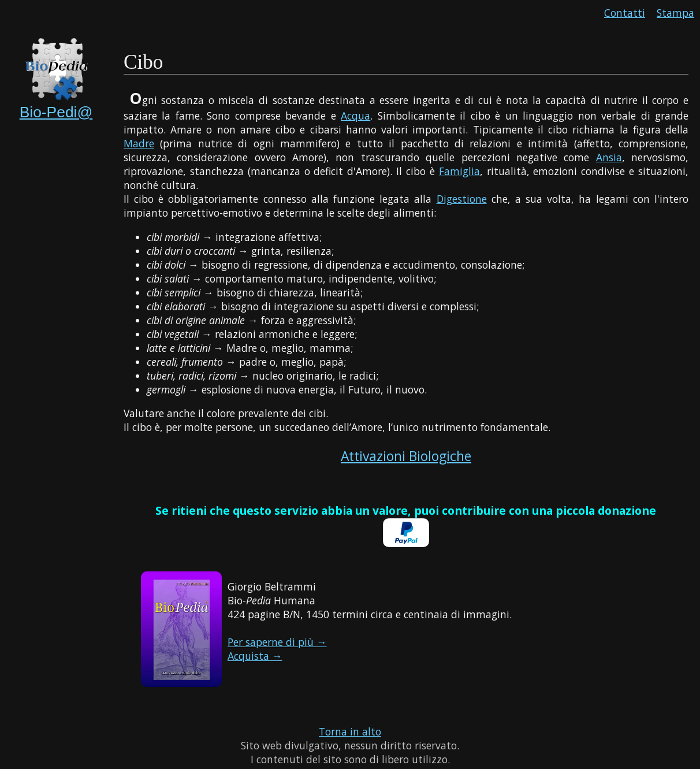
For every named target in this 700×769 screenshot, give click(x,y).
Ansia (609, 157)
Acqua (355, 116)
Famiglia (459, 171)
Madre (139, 143)
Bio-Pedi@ (56, 112)
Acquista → (255, 656)
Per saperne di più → (277, 642)
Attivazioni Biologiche (406, 456)
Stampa (675, 13)
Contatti (625, 13)
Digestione (462, 199)
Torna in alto (350, 731)
